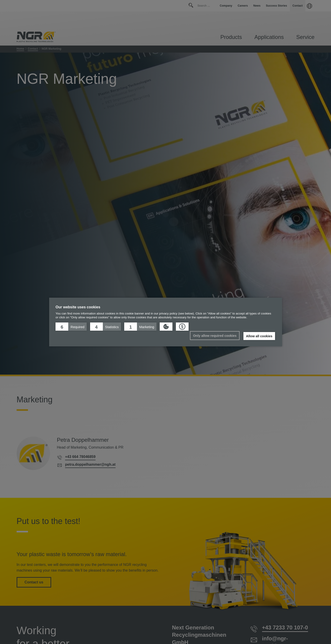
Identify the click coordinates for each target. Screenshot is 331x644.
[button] (71, 327)
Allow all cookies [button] (259, 336)
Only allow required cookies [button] (215, 336)
